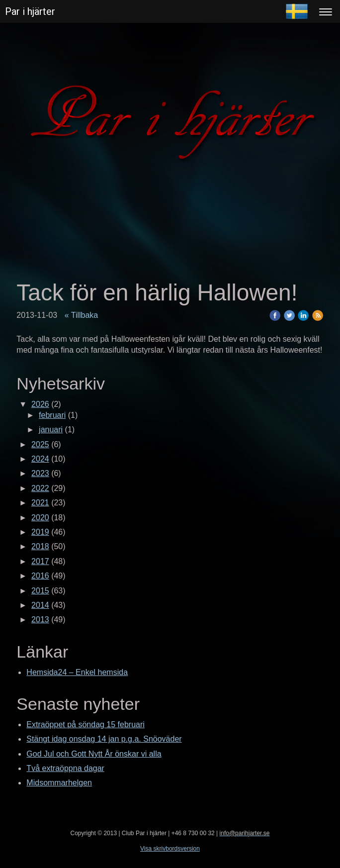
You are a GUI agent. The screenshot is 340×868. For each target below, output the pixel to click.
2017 (40, 561)
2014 (40, 605)
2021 (40, 503)
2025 (40, 444)
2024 (40, 459)
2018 (40, 546)
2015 (40, 591)
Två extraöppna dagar (65, 768)
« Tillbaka (82, 315)
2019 (40, 532)
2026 (40, 404)
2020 (40, 518)
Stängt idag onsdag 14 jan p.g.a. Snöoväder (104, 739)
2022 (40, 488)
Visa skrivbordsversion (170, 849)
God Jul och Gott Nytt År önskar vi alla (94, 754)
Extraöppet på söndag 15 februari (85, 724)
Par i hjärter (30, 11)
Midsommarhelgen (59, 783)
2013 (40, 620)
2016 (40, 576)
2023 (40, 473)
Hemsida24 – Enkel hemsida (77, 672)
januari (51, 430)
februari (52, 415)
